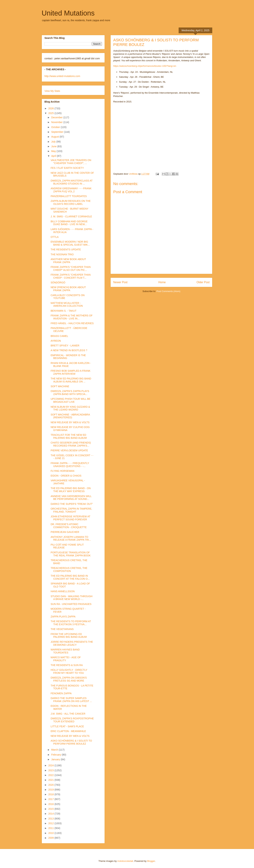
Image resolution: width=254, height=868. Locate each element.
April (54, 156)
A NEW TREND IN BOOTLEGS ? (69, 350)
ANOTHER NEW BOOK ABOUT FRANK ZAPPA (68, 261)
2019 (51, 790)
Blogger (151, 861)
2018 (51, 794)
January (56, 759)
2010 (51, 833)
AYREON (56, 341)
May (54, 151)
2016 (51, 804)
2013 (51, 819)
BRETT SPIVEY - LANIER (65, 346)
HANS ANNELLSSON (63, 591)
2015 (51, 809)
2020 (51, 785)
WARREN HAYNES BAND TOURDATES (65, 651)
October (56, 127)
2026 (51, 108)
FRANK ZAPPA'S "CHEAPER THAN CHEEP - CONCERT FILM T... (71, 276)
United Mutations (68, 13)
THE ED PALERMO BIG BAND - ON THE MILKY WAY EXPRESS (71, 490)
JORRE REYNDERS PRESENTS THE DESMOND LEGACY (72, 643)
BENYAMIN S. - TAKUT (64, 311)
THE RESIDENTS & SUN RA (67, 665)
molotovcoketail (125, 861)
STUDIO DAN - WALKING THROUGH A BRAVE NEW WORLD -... (72, 598)
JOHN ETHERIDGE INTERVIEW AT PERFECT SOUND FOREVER (70, 518)
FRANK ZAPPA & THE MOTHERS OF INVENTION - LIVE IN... (72, 317)
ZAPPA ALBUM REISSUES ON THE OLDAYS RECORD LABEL (71, 202)
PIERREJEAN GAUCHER (65, 532)
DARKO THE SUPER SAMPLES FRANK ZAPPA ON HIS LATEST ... (71, 700)
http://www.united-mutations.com (62, 76)
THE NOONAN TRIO (62, 254)
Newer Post (120, 282)
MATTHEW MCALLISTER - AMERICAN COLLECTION (67, 304)
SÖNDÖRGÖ (58, 283)
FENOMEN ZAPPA (61, 693)
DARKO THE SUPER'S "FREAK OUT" (72, 504)
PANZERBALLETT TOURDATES (69, 196)
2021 (51, 780)
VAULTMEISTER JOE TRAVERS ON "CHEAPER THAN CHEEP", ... (71, 162)
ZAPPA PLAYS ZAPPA (63, 617)
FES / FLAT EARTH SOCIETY (67, 168)
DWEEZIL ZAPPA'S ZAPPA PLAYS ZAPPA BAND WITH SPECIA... (70, 393)
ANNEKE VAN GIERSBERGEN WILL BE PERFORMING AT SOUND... (71, 498)
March (55, 750)
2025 (51, 113)
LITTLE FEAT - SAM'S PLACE (67, 726)
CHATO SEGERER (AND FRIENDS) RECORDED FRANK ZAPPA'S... (71, 444)
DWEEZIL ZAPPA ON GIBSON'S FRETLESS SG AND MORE (69, 679)
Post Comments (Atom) (168, 291)
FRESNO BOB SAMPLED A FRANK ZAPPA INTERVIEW (71, 372)
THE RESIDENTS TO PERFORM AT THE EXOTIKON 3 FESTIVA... (71, 623)
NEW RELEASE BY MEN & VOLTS (70, 422)
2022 (51, 775)
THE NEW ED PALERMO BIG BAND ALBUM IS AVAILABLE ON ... (71, 380)
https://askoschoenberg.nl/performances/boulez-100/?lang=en (145, 66)
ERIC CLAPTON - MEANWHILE (68, 731)
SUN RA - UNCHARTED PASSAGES (71, 604)
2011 (51, 828)
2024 (51, 765)
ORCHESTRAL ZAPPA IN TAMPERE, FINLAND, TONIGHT (71, 510)
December (57, 117)
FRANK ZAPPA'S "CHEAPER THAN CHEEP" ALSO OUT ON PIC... (71, 268)
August (55, 137)
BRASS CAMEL (59, 336)
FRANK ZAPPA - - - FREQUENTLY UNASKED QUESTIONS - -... (70, 465)
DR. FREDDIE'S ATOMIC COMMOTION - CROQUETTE (69, 526)
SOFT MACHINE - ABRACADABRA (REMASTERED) (70, 416)
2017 (51, 799)
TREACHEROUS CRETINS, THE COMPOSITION (69, 570)
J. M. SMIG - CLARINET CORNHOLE (71, 216)
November (57, 122)
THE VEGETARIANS (62, 629)
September (58, 132)
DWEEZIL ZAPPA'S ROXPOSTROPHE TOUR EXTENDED (72, 720)
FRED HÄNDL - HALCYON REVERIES (72, 323)
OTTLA (55, 237)
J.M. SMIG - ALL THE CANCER (68, 714)
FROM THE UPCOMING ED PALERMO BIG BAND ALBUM (69, 636)
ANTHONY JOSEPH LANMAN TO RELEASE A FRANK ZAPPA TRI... (71, 538)
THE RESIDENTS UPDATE (66, 249)
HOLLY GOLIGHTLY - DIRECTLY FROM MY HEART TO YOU (69, 671)
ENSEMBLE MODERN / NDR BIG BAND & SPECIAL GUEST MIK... (70, 243)
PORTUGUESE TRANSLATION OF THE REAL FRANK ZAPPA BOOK (71, 554)
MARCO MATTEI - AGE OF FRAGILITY (66, 659)
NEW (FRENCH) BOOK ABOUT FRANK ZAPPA (68, 289)
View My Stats (52, 91)
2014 (51, 814)
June (54, 146)
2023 (51, 770)
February (56, 755)
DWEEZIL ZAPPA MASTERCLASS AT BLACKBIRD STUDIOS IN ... (72, 182)
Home (162, 282)
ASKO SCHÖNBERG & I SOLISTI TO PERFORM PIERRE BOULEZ (71, 742)
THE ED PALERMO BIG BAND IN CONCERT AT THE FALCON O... (70, 577)
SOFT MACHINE (60, 386)
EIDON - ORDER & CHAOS (66, 476)
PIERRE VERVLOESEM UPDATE (69, 450)
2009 (51, 838)
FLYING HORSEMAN (62, 471)
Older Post (203, 282)
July (54, 142)
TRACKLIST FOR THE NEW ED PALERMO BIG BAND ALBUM (69, 436)
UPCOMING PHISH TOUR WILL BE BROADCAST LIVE (70, 400)
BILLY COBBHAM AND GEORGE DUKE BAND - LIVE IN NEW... (69, 223)
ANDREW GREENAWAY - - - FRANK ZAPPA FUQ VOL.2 (71, 190)
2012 (51, 823)
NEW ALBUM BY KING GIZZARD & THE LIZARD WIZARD (70, 408)
